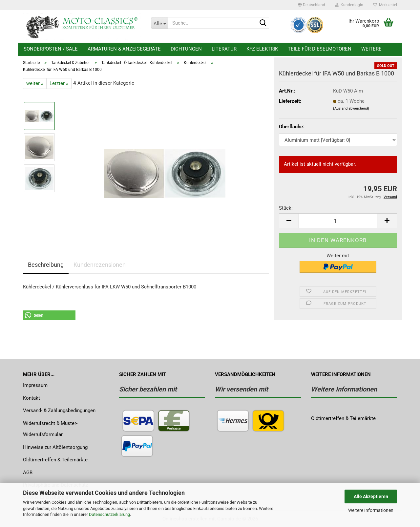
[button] (312, 5)
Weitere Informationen (371, 510)
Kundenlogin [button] (349, 5)
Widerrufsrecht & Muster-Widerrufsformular (50, 429)
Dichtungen (186, 49)
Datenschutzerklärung (109, 514)
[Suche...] (159, 23)
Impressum (35, 385)
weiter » (35, 83)
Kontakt (31, 398)
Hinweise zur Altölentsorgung (55, 447)
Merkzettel (385, 5)
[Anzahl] (338, 221)
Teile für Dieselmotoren (320, 49)
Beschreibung (46, 265)
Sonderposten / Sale (51, 49)
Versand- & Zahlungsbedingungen (59, 411)
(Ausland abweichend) (351, 108)
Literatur (224, 49)
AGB (28, 473)
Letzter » (59, 83)
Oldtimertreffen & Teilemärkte (55, 460)
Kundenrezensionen (100, 265)
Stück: (286, 208)
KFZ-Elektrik (262, 49)
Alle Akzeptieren (371, 496)
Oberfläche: (292, 127)
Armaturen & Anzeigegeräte (124, 49)
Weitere (371, 49)
